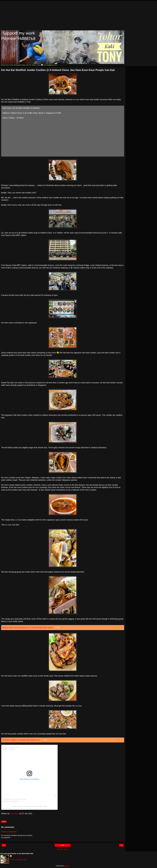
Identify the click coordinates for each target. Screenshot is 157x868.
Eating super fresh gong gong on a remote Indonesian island (28, 627)
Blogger (67, 866)
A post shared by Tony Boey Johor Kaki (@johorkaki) (29, 806)
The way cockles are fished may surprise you (21, 740)
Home (63, 845)
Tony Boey (14, 814)
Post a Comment (9, 832)
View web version (63, 849)
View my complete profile (18, 860)
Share (4, 822)
